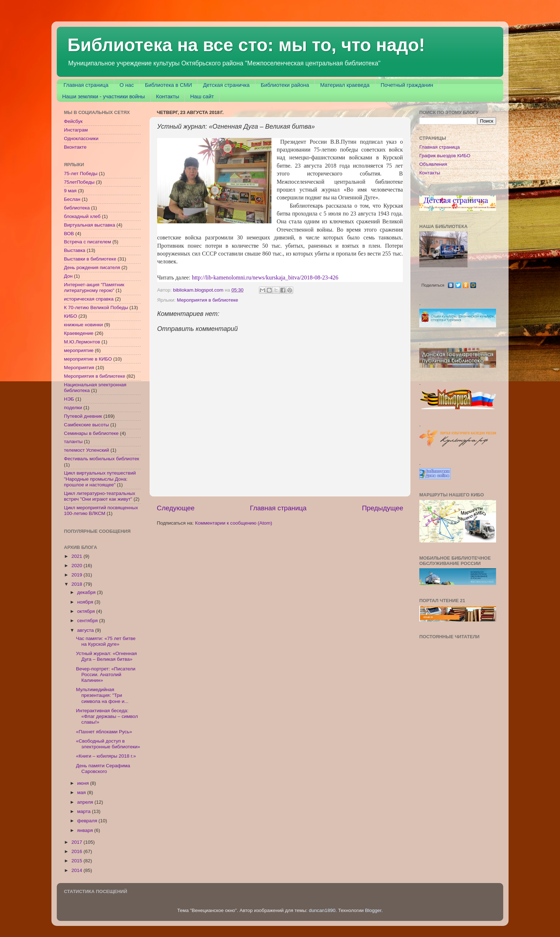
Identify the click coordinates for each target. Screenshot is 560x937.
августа (86, 630)
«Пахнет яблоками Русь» (104, 732)
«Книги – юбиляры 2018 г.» (106, 756)
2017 (77, 842)
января (86, 830)
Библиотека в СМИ (169, 85)
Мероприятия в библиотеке (207, 300)
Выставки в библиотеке (90, 259)
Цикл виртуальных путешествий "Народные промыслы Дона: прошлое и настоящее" (100, 479)
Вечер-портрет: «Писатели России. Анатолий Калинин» (106, 675)
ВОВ (69, 234)
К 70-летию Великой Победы (96, 308)
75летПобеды (79, 182)
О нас (127, 85)
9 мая (70, 191)
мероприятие (79, 350)
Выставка (75, 250)
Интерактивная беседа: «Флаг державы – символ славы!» (107, 716)
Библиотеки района (285, 85)
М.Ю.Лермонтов (82, 342)
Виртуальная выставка (89, 225)
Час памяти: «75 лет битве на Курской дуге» (106, 641)
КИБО (71, 316)
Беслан (72, 199)
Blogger (373, 910)
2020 (77, 566)
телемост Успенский (86, 450)
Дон (68, 276)
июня (84, 783)
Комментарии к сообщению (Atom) (234, 523)
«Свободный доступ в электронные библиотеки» (108, 744)
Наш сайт (202, 96)
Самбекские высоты (86, 425)
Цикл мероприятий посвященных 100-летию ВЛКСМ (101, 510)
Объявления (433, 164)
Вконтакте (75, 147)
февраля (88, 821)
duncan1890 (322, 910)
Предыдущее (382, 508)
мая (82, 792)
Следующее (176, 508)
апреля (86, 802)
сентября (88, 621)
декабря (87, 592)
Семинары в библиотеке (91, 433)
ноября (86, 602)
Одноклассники (81, 138)
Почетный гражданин (407, 85)
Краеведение (79, 333)
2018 (77, 584)
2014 (77, 870)
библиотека (77, 208)
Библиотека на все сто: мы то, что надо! (246, 45)
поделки (73, 408)
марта (84, 811)
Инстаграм (76, 130)
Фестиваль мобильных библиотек (102, 459)
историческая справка (89, 299)
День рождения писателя (92, 267)
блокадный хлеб (82, 216)
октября (87, 611)
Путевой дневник (83, 416)
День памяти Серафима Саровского (103, 769)
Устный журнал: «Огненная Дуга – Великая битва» (106, 656)
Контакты (168, 96)
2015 (77, 861)
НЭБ (69, 399)
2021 (77, 556)
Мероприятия (79, 368)
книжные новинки (83, 325)
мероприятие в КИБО (88, 359)
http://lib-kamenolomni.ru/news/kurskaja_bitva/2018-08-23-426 (265, 277)
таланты (73, 442)
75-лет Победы (81, 173)
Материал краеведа (345, 85)
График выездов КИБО (445, 156)
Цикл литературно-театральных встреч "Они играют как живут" (100, 496)
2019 (77, 575)
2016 (77, 851)
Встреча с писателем (87, 242)
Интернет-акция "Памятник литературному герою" (94, 287)
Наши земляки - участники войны (104, 96)
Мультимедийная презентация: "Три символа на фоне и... (102, 695)
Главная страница (86, 85)
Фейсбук (73, 121)
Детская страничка (226, 85)
